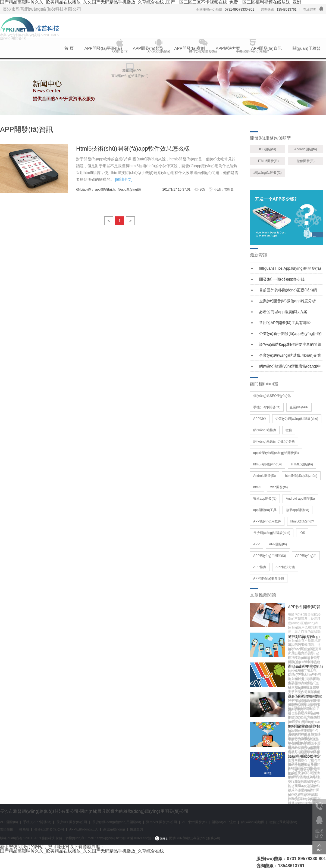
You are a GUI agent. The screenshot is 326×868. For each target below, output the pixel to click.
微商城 (24, 829)
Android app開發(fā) (300, 499)
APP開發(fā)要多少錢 (269, 578)
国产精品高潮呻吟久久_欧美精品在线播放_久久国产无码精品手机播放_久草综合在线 (82, 851)
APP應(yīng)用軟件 (267, 521)
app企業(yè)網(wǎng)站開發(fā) (276, 453)
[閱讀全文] (124, 179)
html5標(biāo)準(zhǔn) (301, 476)
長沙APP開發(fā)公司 (72, 822)
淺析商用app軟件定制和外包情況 (304, 756)
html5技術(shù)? (302, 521)
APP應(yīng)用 (306, 556)
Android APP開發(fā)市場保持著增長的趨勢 (305, 667)
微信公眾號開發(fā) (283, 822)
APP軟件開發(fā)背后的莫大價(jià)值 (304, 607)
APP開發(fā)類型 (148, 48)
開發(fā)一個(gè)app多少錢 (282, 279)
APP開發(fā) (278, 544)
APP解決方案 (228, 48)
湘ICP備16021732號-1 (138, 838)
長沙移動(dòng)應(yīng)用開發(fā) (117, 822)
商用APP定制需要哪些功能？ (305, 696)
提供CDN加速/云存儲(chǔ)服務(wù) (187, 838)
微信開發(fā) (306, 161)
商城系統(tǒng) (114, 829)
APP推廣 (260, 567)
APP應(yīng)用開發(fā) (270, 556)
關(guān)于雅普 (307, 48)
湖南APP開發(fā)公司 (162, 822)
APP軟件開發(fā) (195, 822)
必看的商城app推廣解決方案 (283, 312)
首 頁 (69, 48)
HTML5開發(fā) (267, 161)
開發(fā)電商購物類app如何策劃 (304, 726)
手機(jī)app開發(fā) (267, 407)
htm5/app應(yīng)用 (267, 464)
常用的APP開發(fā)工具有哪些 (285, 323)
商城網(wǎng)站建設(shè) (130, 76)
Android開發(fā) (305, 149)
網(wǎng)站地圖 (253, 822)
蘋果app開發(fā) (297, 510)
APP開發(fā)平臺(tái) (103, 48)
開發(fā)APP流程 (224, 822)
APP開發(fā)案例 (190, 48)
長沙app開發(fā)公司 (49, 829)
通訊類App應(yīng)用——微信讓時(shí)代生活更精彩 (305, 637)
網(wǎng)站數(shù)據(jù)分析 (274, 441)
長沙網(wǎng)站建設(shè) (272, 533)
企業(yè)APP (299, 407)
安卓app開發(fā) (265, 499)
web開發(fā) (279, 487)
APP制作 (260, 419)
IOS (302, 533)
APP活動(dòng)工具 (84, 829)
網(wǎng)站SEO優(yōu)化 (272, 396)
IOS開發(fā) (268, 149)
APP (256, 544)
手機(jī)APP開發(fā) (37, 822)
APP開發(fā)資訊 (266, 48)
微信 (289, 430)
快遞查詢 (136, 829)
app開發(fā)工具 (265, 510)
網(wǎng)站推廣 (265, 430)
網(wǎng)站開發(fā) (267, 173)
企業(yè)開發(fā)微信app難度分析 (287, 301)
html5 (257, 487)
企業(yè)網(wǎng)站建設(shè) (297, 419)
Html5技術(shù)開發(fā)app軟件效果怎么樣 (133, 149)
